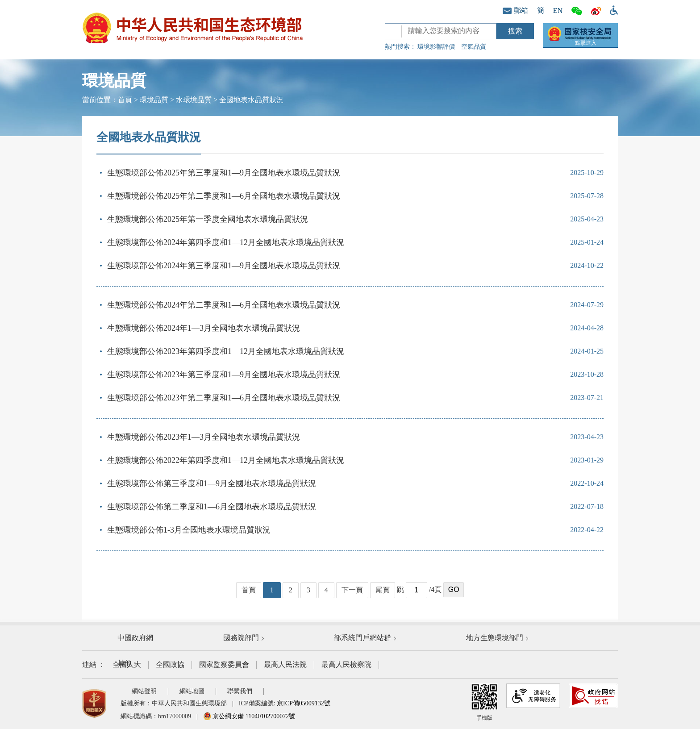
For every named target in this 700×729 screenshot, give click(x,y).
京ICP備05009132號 (304, 703)
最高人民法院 (285, 664)
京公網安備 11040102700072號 (249, 716)
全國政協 (170, 664)
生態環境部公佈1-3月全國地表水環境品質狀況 (189, 530)
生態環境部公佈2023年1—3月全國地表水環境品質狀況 (204, 437)
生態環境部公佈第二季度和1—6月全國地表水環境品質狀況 (212, 507)
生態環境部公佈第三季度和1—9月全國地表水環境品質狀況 (212, 483)
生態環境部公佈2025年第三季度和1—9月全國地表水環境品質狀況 (224, 173)
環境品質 (154, 100)
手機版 (484, 702)
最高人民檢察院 (346, 664)
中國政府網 (135, 638)
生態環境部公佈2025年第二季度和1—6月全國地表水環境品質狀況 (224, 196)
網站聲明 (144, 691)
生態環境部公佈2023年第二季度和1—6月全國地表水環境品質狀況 (224, 398)
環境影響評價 (436, 47)
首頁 (125, 100)
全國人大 (127, 664)
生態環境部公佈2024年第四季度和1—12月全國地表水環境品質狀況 (226, 242)
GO (454, 589)
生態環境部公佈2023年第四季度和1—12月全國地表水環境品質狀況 (226, 351)
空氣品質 (474, 47)
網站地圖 (192, 691)
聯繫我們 (240, 691)
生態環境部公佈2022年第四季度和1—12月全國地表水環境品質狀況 (226, 460)
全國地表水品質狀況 (251, 100)
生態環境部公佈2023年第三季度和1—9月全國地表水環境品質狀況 (224, 375)
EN (558, 10)
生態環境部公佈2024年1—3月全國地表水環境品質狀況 (204, 328)
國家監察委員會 (224, 664)
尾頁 (383, 590)
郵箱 (515, 10)
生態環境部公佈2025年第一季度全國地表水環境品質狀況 (208, 219)
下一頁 (352, 590)
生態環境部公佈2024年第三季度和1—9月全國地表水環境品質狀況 (224, 266)
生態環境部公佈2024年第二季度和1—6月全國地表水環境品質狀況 (224, 305)
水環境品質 (194, 100)
